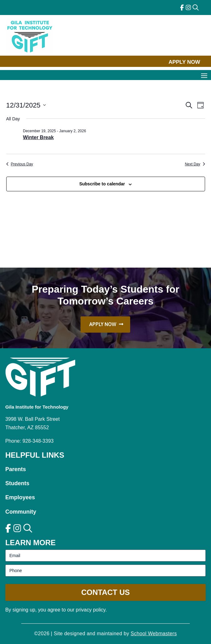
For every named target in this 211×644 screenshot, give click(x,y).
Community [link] (21, 512)
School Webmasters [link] (154, 634)
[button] (204, 75)
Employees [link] (20, 497)
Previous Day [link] (20, 164)
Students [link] (17, 483)
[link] (182, 8)
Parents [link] (16, 469)
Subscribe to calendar (102, 184)
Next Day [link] (195, 164)
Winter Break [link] (39, 137)
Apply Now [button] (184, 62)
